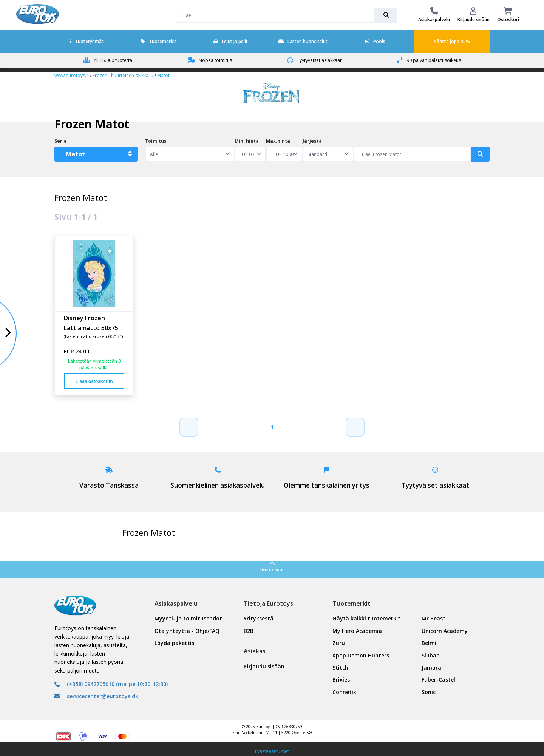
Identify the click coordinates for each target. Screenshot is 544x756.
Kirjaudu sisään (264, 666)
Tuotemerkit (159, 41)
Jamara (431, 667)
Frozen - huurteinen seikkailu (123, 75)
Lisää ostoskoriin (94, 381)
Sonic (429, 692)
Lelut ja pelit (231, 41)
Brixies (341, 680)
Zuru (339, 643)
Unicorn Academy (445, 631)
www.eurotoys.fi (72, 75)
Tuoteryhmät (87, 41)
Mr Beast (433, 618)
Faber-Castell (439, 680)
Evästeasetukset (272, 751)
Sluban (431, 655)
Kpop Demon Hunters (361, 655)
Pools (375, 41)
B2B (249, 631)
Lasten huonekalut (303, 41)
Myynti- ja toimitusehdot (188, 618)
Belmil (430, 643)
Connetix (344, 692)
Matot (163, 75)
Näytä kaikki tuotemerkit (366, 618)
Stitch (340, 667)
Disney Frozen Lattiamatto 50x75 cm (91, 322)
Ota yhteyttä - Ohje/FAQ (187, 631)
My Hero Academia (357, 631)
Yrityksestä (259, 618)
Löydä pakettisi (175, 643)
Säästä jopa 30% (452, 41)
